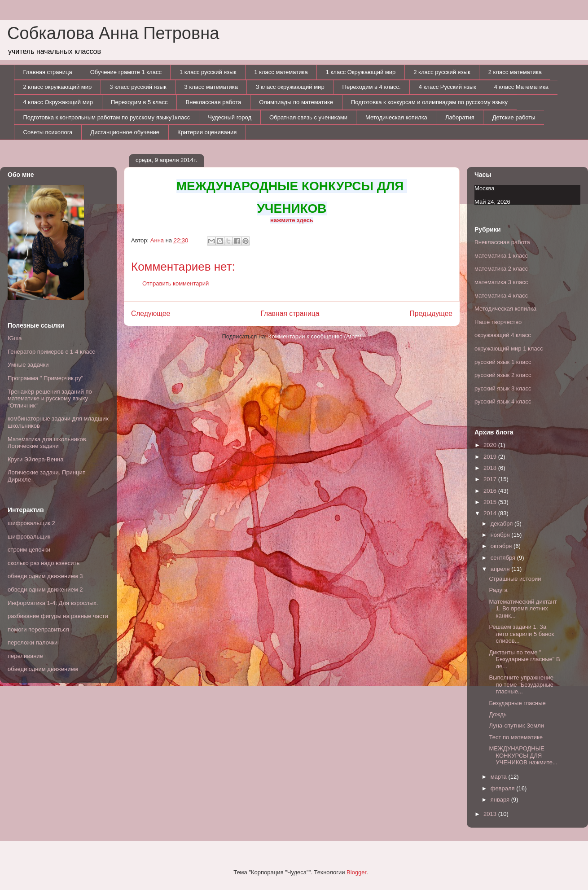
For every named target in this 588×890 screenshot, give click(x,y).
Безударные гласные (517, 703)
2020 (491, 445)
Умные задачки (28, 365)
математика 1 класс (501, 256)
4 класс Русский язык (448, 87)
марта (500, 777)
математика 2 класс (501, 269)
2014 (491, 513)
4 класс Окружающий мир (58, 102)
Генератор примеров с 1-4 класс (51, 352)
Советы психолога (48, 132)
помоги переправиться (38, 629)
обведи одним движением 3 (45, 576)
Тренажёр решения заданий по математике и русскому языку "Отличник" (50, 399)
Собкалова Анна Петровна (113, 33)
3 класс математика (211, 87)
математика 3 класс (501, 282)
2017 (491, 479)
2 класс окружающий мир (58, 87)
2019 (491, 457)
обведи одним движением (43, 669)
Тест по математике (516, 737)
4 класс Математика (521, 87)
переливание (25, 656)
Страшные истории (515, 579)
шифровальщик (29, 537)
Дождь (498, 714)
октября (502, 546)
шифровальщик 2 (31, 523)
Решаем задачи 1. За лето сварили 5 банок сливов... (521, 634)
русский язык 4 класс (503, 401)
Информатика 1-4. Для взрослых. (53, 603)
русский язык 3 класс (503, 388)
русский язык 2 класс (503, 375)
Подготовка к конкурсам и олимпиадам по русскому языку (429, 102)
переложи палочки (33, 642)
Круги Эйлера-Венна (35, 459)
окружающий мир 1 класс (509, 349)
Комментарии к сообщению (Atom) (315, 336)
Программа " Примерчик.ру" (45, 378)
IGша (15, 338)
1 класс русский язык (208, 72)
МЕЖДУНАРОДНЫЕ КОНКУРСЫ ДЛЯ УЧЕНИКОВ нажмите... (523, 755)
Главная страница (48, 72)
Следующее (151, 313)
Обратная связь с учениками (308, 117)
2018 (491, 468)
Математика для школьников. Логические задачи (48, 443)
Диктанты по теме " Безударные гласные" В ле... (524, 659)
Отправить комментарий (176, 283)
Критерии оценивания (207, 132)
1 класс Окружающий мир (361, 72)
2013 (491, 814)
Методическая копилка (396, 117)
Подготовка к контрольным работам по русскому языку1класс (107, 117)
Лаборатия (460, 117)
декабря (502, 524)
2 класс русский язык (442, 72)
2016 (491, 491)
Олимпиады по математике (296, 102)
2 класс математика (515, 72)
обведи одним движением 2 (45, 590)
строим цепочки (29, 550)
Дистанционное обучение (125, 132)
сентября (504, 558)
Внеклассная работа (214, 102)
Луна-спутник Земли (516, 726)
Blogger (356, 872)
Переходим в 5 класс (139, 102)
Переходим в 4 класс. (372, 87)
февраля (504, 788)
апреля (501, 569)
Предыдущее (431, 313)
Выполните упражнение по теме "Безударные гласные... (521, 684)
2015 (491, 502)
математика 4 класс (501, 296)
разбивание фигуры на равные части (58, 616)
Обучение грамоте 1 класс (126, 72)
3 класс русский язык (138, 87)
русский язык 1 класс (503, 362)
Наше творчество (498, 322)
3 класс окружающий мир (290, 87)
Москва (484, 188)
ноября (501, 535)
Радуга (498, 590)
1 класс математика (281, 72)
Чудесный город (230, 117)
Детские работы (514, 117)
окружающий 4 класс (503, 335)
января (501, 800)
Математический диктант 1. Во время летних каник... (523, 609)
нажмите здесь (292, 220)
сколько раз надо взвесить (44, 563)
